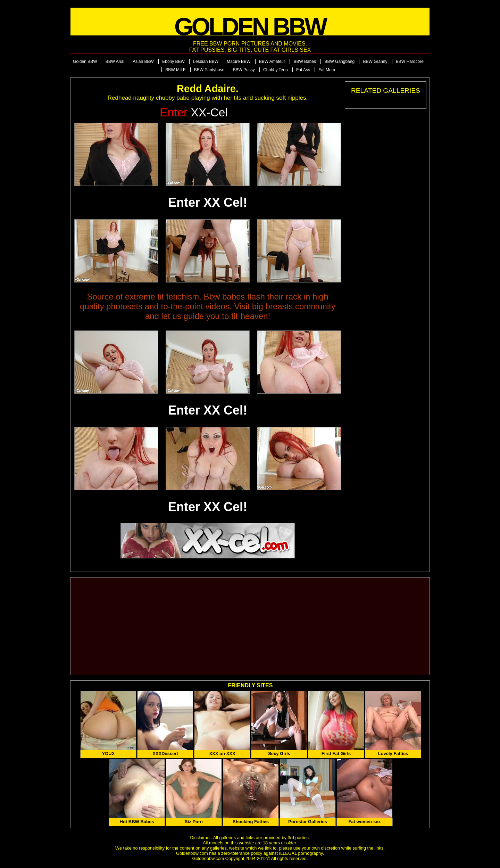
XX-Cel (194, 112)
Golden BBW (85, 62)
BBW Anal (115, 62)
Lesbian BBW (206, 62)
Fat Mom (327, 70)
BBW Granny (375, 62)
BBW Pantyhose (209, 70)
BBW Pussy (244, 70)
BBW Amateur (272, 62)
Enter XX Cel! (208, 202)
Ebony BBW (173, 62)
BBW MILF (175, 70)
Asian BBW (143, 62)
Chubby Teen (276, 70)
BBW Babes (305, 62)
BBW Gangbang (339, 62)
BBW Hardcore (410, 62)
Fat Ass (303, 70)
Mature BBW (239, 62)
